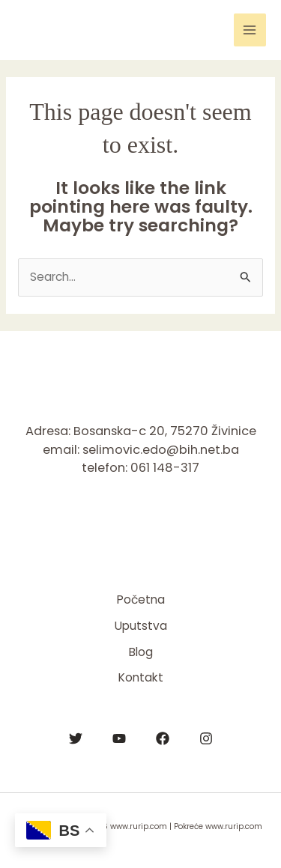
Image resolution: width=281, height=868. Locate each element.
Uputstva (141, 626)
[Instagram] (206, 738)
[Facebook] (163, 738)
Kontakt (141, 677)
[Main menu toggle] (250, 30)
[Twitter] (76, 738)
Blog (141, 652)
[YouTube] (119, 738)
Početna (141, 600)
